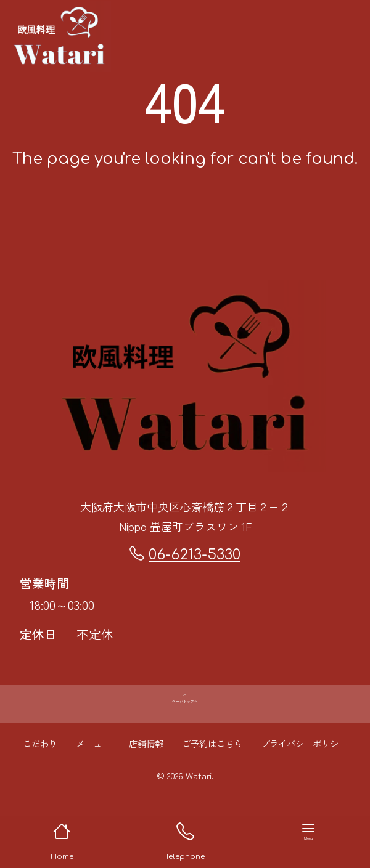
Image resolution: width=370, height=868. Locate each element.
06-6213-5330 (185, 554)
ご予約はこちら (212, 770)
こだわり (40, 770)
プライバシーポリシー (304, 770)
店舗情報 (146, 770)
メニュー (93, 770)
